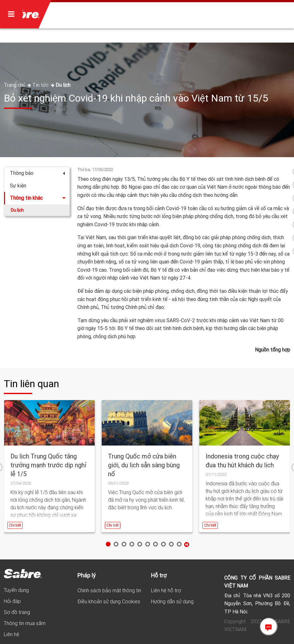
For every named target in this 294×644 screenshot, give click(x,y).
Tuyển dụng (16, 590)
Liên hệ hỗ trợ (166, 590)
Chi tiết (15, 525)
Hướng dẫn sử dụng (172, 601)
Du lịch (63, 85)
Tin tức (41, 85)
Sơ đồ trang (17, 612)
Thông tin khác (38, 198)
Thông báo (37, 173)
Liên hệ (12, 634)
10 (179, 544)
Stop (186, 544)
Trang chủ (15, 85)
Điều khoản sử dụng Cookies (109, 601)
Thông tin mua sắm (25, 623)
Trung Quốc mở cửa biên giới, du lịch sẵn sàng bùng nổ (144, 465)
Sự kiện (18, 186)
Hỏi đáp (12, 601)
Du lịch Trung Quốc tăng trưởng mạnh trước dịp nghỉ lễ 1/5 (48, 465)
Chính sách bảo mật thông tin (109, 590)
